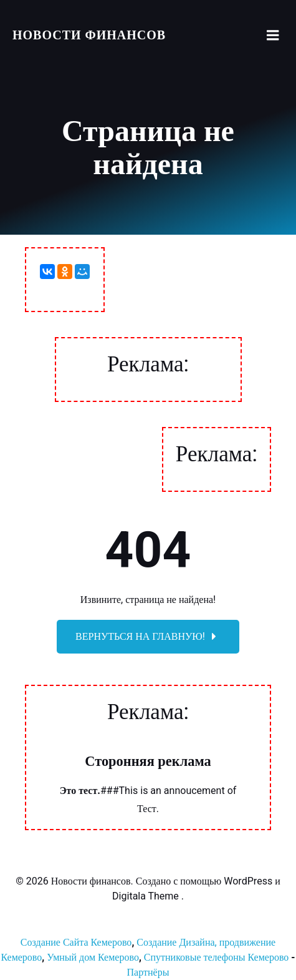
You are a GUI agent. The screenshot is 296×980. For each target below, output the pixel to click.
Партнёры (148, 973)
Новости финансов (89, 35)
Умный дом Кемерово (93, 958)
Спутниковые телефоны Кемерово (217, 958)
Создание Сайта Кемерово (76, 943)
